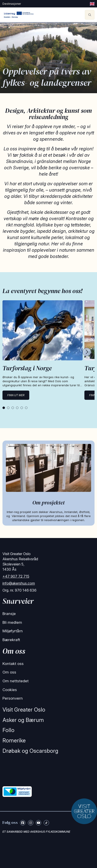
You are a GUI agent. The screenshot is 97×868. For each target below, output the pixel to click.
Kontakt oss (13, 664)
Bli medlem (12, 622)
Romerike (14, 740)
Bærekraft (11, 640)
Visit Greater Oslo (24, 710)
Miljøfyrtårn (13, 631)
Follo (8, 730)
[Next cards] (87, 352)
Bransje (9, 614)
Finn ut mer (16, 395)
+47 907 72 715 (16, 576)
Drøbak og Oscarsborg (30, 751)
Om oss (9, 672)
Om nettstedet (16, 681)
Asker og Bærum (23, 720)
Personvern (13, 698)
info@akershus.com (19, 583)
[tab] (4, 408)
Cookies (10, 690)
